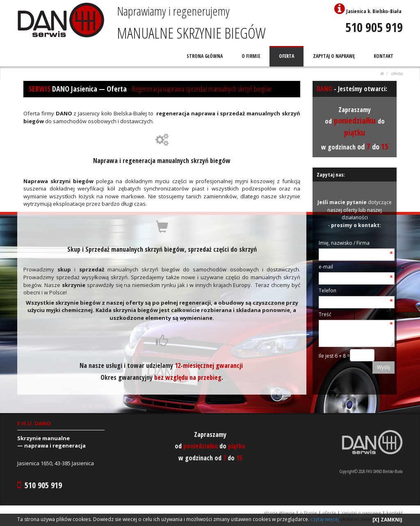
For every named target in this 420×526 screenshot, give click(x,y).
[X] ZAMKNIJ (387, 520)
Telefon (328, 291)
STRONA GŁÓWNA (205, 56)
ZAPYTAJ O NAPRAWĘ (334, 56)
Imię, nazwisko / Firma (344, 243)
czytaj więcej (325, 519)
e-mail (326, 267)
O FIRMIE (251, 56)
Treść (325, 314)
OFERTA (287, 56)
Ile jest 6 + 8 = (334, 356)
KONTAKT (383, 56)
